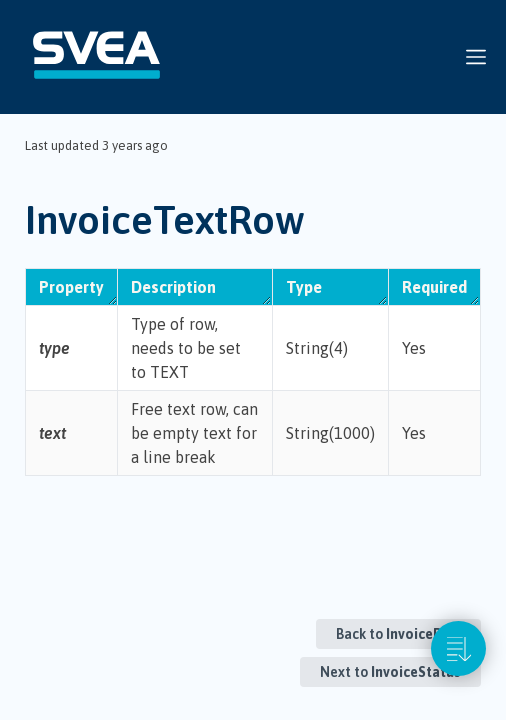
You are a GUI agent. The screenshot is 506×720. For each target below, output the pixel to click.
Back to (398, 634)
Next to (390, 672)
